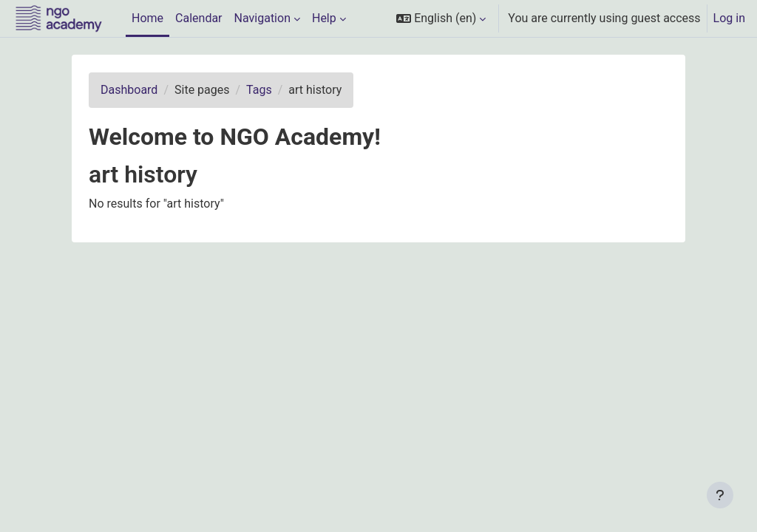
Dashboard (129, 90)
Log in (729, 18)
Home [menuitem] (147, 18)
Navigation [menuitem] (262, 18)
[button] (441, 18)
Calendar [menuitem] (198, 18)
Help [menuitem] (324, 18)
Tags (259, 90)
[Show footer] (720, 495)
